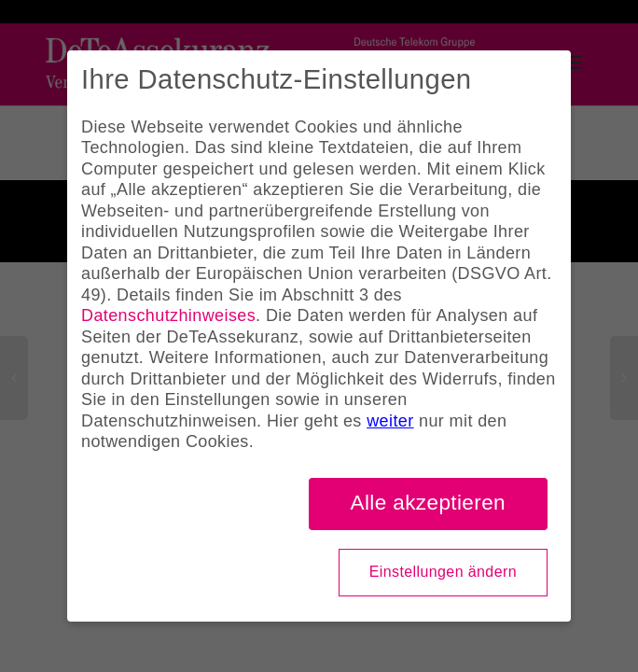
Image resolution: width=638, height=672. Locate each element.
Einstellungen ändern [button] (443, 572)
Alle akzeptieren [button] (429, 503)
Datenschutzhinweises (168, 315)
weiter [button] (390, 421)
